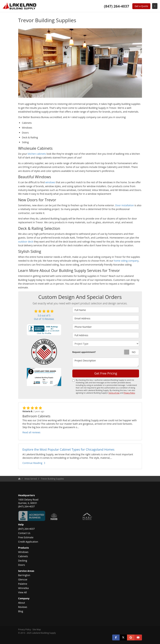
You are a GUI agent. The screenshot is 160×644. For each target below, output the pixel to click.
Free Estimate (26, 537)
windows (50, 182)
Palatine (23, 584)
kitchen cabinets (37, 154)
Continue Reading (34, 463)
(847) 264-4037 (26, 529)
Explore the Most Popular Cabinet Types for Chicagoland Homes (68, 449)
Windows (23, 552)
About (22, 603)
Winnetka (24, 588)
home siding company (126, 261)
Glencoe (23, 579)
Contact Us (24, 533)
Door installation (125, 205)
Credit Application (28, 542)
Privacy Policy (129, 393)
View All (23, 592)
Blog (21, 611)
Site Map (37, 629)
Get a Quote (141, 6)
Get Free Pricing (106, 373)
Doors (22, 565)
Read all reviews (31, 432)
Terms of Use (114, 393)
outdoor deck (26, 242)
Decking (23, 561)
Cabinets (23, 556)
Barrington (24, 575)
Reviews (23, 607)
